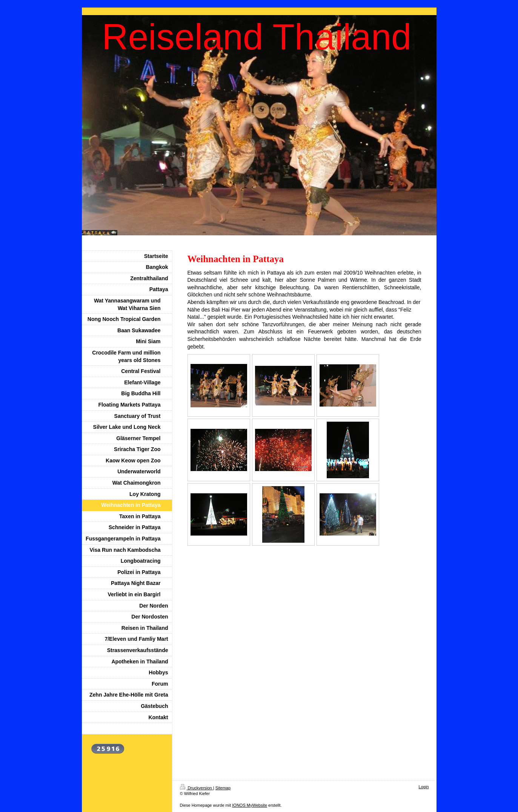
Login (424, 787)
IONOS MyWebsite (250, 805)
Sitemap (223, 788)
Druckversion (197, 788)
